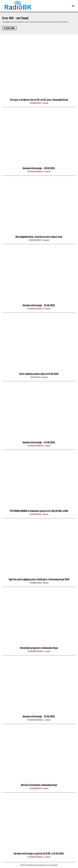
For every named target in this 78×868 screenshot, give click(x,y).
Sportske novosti (36, 240)
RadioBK (46, 103)
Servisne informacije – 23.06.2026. (39, 716)
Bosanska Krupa (36, 103)
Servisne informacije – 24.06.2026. (39, 442)
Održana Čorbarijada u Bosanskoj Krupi (39, 785)
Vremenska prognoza (36, 651)
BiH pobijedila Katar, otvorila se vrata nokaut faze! (39, 237)
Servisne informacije (36, 172)
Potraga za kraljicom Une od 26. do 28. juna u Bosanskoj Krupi (39, 100)
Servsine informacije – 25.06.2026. (39, 305)
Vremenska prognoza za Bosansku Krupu (39, 648)
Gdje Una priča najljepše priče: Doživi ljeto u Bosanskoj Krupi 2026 (39, 579)
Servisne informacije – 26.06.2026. (39, 168)
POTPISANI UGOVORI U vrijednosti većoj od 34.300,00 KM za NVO (39, 511)
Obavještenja (36, 377)
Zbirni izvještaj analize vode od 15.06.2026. (39, 374)
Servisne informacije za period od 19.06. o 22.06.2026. (39, 854)
